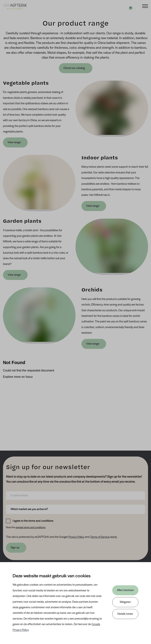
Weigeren (125, 602)
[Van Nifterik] (15, 6)
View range (14, 142)
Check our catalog (74, 68)
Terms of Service (100, 537)
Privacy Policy (76, 537)
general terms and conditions (31, 528)
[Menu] (145, 6)
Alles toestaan (125, 590)
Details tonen (125, 614)
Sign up (15, 548)
